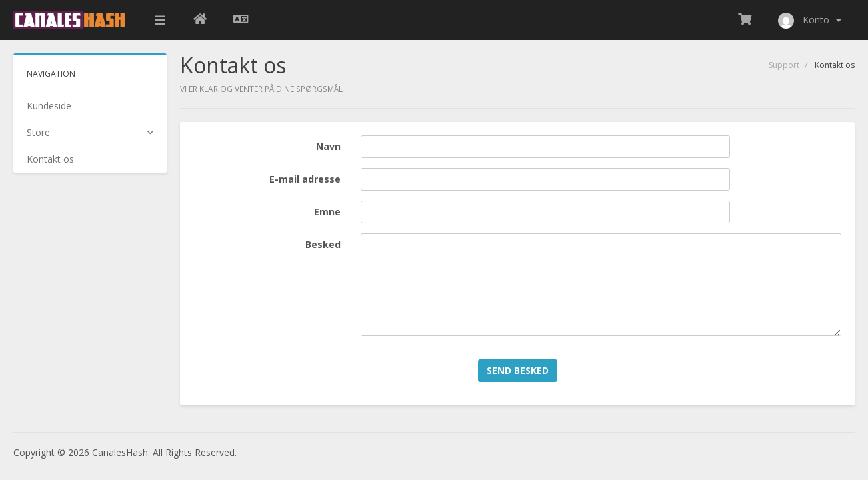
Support (784, 65)
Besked (323, 244)
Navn (328, 146)
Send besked (518, 370)
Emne (327, 212)
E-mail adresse (305, 179)
